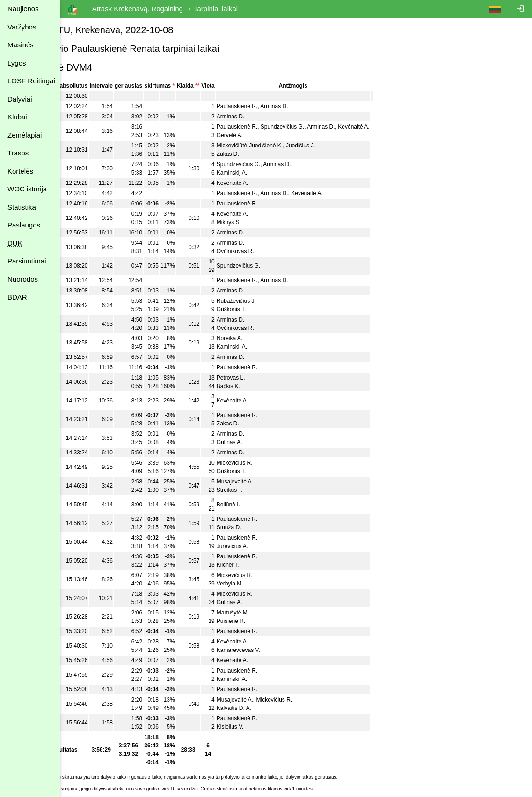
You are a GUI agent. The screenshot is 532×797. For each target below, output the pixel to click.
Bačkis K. (258, 386)
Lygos (17, 63)
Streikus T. (259, 490)
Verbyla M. (259, 584)
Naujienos (23, 9)
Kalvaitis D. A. (263, 708)
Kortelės (20, 171)
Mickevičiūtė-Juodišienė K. (279, 146)
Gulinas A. (259, 442)
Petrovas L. (260, 378)
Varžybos (22, 27)
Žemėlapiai (25, 135)
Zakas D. (257, 154)
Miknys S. (258, 222)
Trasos (18, 153)
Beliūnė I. (258, 505)
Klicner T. (258, 565)
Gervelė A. (259, 135)
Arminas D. (304, 106)
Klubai (17, 117)
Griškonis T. (261, 309)
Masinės (21, 45)
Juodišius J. (330, 146)
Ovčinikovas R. (265, 251)
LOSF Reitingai (31, 81)
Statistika (22, 207)
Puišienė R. (260, 621)
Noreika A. (259, 338)
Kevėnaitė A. (383, 127)
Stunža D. (259, 527)
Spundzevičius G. (312, 127)
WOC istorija (27, 189)
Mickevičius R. (264, 463)
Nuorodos (23, 279)
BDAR (17, 297)
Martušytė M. (262, 613)
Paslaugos (24, 225)
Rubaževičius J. (266, 301)
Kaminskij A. (261, 173)
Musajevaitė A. (264, 482)
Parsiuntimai (27, 261)
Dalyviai (20, 99)
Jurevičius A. (262, 546)
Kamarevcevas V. (268, 650)
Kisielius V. (260, 727)
